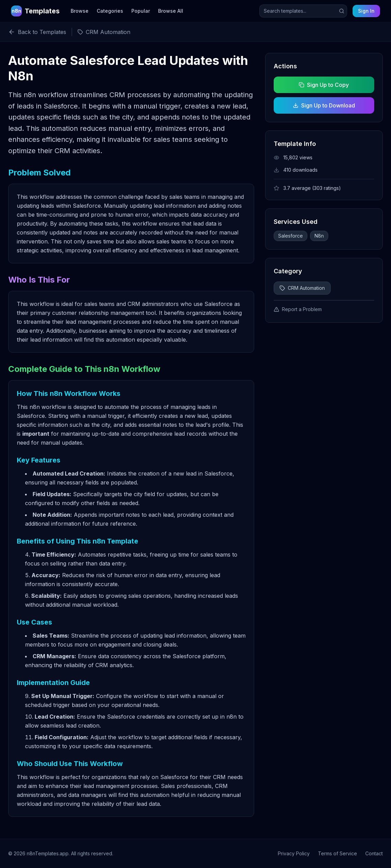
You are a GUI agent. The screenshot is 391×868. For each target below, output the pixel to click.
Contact (374, 853)
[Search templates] (303, 11)
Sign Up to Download (324, 105)
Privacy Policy (294, 853)
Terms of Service (337, 853)
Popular (141, 11)
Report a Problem (298, 309)
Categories (110, 11)
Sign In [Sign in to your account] (366, 11)
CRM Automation (302, 288)
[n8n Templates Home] (35, 11)
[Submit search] (342, 11)
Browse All (171, 11)
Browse (80, 11)
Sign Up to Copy (324, 85)
